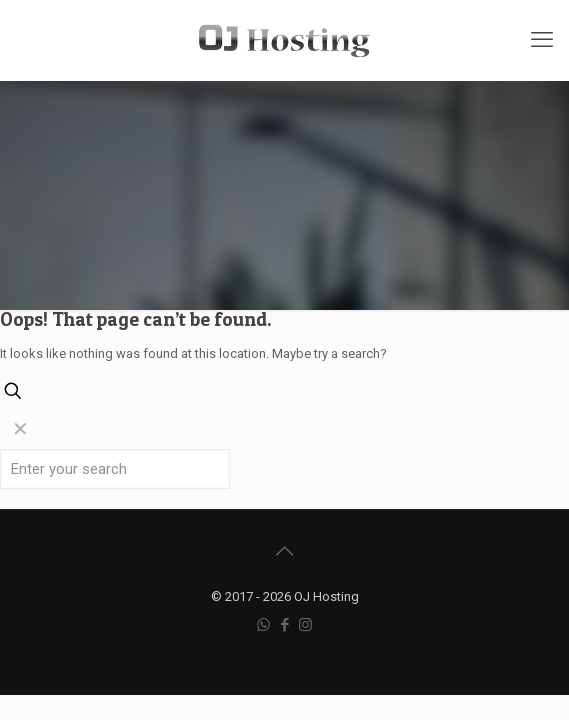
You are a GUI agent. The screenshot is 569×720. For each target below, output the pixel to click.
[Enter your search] (115, 469)
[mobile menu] (542, 40)
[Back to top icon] (285, 551)
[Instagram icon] (305, 625)
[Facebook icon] (284, 625)
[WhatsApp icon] (263, 625)
